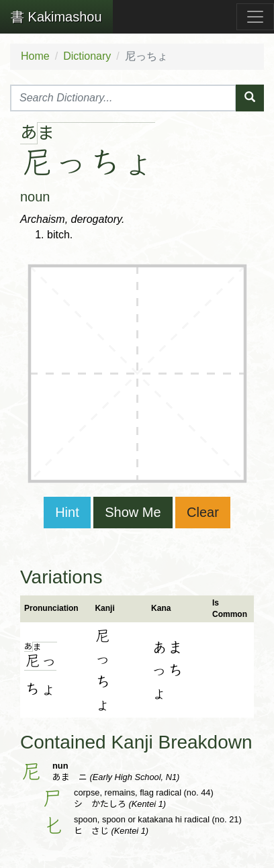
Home (35, 56)
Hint (67, 512)
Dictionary (87, 56)
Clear (203, 512)
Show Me (133, 512)
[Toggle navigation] (255, 17)
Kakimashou (56, 17)
